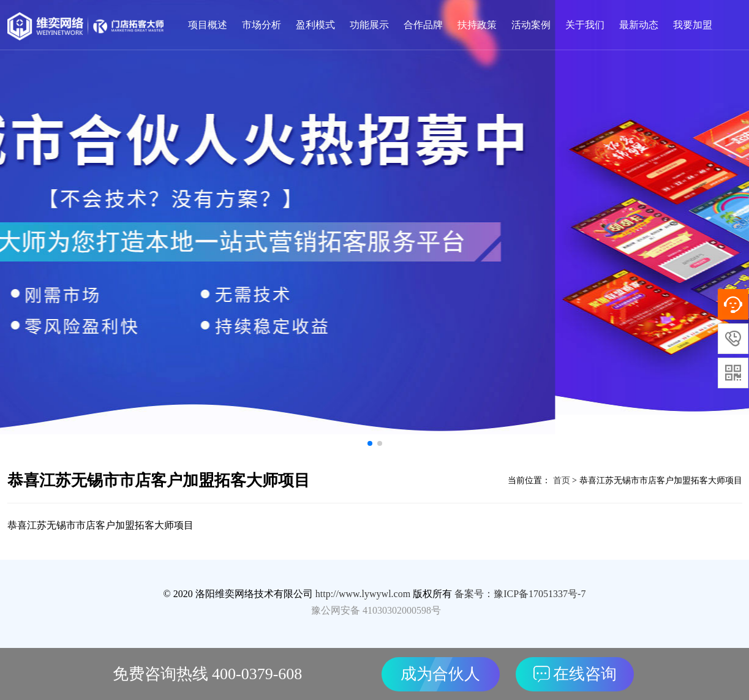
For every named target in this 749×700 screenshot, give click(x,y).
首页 (560, 480)
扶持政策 (477, 25)
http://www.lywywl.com (363, 594)
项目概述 (208, 25)
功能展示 (369, 25)
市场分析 (262, 25)
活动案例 (531, 25)
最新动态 (639, 25)
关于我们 (585, 25)
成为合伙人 (440, 674)
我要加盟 (693, 25)
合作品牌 (423, 25)
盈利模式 (315, 25)
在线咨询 (575, 674)
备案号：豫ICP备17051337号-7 (520, 594)
